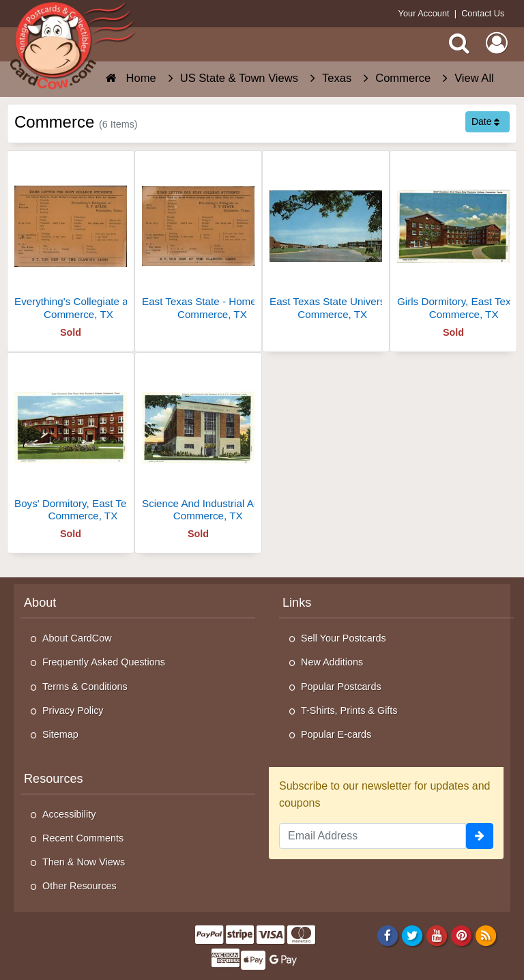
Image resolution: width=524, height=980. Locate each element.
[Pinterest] (462, 935)
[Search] (459, 43)
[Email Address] (373, 836)
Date (485, 121)
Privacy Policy (73, 710)
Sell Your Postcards (344, 638)
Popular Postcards (341, 687)
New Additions (332, 662)
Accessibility (69, 814)
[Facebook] (387, 935)
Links (297, 603)
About (40, 603)
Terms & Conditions (85, 687)
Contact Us (483, 13)
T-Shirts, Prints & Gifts (349, 710)
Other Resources (79, 886)
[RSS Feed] (486, 935)
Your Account (424, 13)
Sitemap (60, 734)
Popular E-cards (336, 734)
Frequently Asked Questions (104, 662)
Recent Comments (83, 838)
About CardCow (77, 638)
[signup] (480, 836)
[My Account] (497, 43)
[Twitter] (412, 935)
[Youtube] (437, 935)
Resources (54, 779)
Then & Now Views (84, 862)
